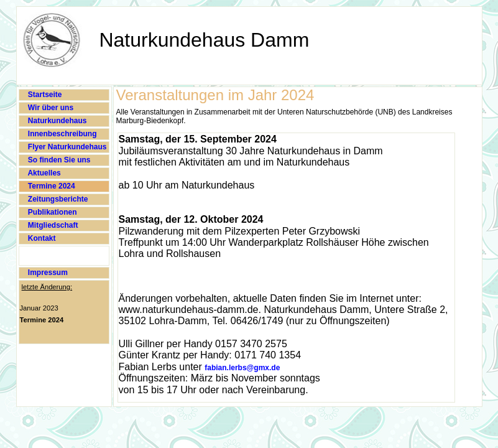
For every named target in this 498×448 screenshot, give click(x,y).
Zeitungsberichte (57, 199)
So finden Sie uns (58, 160)
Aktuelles (44, 173)
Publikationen (52, 212)
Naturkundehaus (57, 121)
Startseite (44, 95)
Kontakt (41, 238)
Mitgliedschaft (52, 225)
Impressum (47, 273)
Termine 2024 (51, 186)
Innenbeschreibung (62, 134)
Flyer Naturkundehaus (67, 147)
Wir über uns (50, 108)
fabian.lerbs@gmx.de (242, 368)
